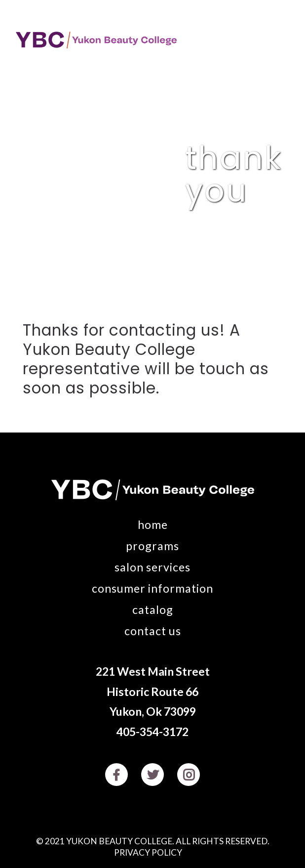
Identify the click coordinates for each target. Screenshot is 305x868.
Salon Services (152, 567)
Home (153, 524)
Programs (152, 546)
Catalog (153, 609)
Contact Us (153, 631)
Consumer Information (152, 588)
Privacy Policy (148, 853)
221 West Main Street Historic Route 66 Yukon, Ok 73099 (153, 691)
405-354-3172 (152, 732)
